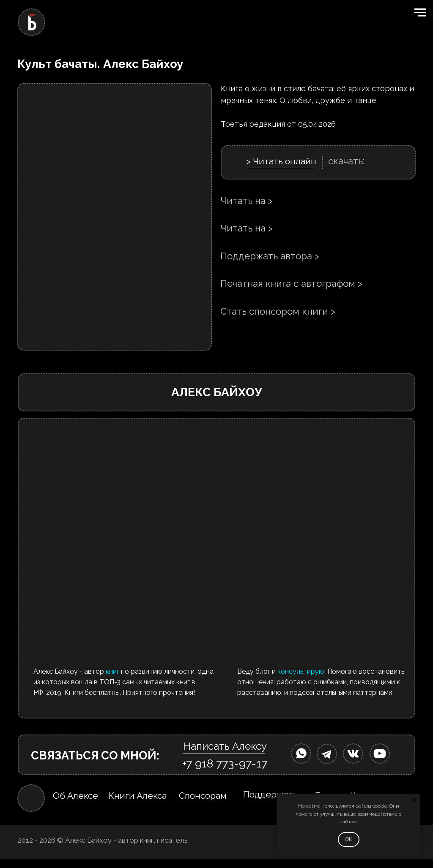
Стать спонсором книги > (278, 311)
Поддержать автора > (270, 256)
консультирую (301, 671)
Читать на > (247, 201)
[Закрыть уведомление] (414, 800)
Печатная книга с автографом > (291, 283)
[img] (301, 754)
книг (112, 671)
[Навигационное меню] (420, 13)
